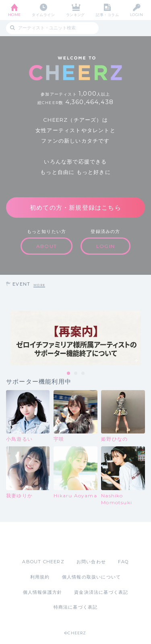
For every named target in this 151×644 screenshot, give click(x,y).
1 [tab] (69, 374)
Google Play (96, 540)
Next (143, 338)
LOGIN (137, 15)
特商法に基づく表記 (76, 607)
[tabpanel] (75, 338)
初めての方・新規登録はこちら (75, 208)
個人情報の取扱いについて (91, 577)
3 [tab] (83, 374)
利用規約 (40, 577)
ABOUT (47, 246)
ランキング (75, 15)
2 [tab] (76, 374)
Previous (8, 338)
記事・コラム (107, 15)
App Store (54, 540)
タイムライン (43, 15)
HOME (14, 15)
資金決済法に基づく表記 (101, 592)
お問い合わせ (91, 562)
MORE (39, 285)
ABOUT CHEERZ (43, 562)
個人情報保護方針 (43, 592)
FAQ (123, 562)
